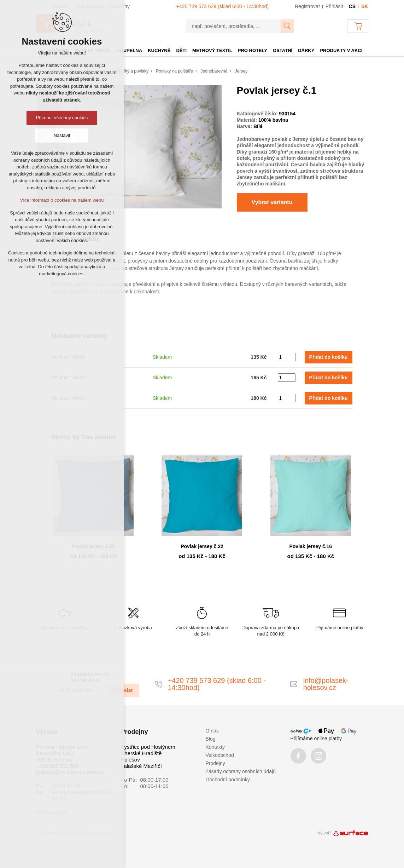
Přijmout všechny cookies (62, 118)
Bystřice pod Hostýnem (148, 747)
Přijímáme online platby (316, 738)
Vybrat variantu (272, 202)
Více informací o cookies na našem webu (62, 200)
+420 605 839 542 (57, 766)
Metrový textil (212, 50)
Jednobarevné (214, 71)
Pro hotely (253, 50)
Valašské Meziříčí (141, 766)
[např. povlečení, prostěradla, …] (233, 26)
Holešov (130, 760)
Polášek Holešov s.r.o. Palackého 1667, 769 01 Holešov (62, 753)
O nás (212, 731)
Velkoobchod (220, 755)
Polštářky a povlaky (130, 71)
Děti (181, 50)
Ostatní (283, 50)
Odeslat (124, 690)
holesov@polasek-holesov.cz (70, 772)
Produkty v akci (341, 50)
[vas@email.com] (80, 690)
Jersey (241, 71)
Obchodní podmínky (228, 780)
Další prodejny (52, 812)
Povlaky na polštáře (174, 71)
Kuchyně (159, 50)
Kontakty (215, 747)
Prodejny (215, 763)
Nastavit (62, 135)
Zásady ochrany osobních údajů (241, 771)
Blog (211, 739)
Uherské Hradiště (141, 753)
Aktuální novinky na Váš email (90, 677)
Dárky (306, 50)
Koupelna (129, 50)
